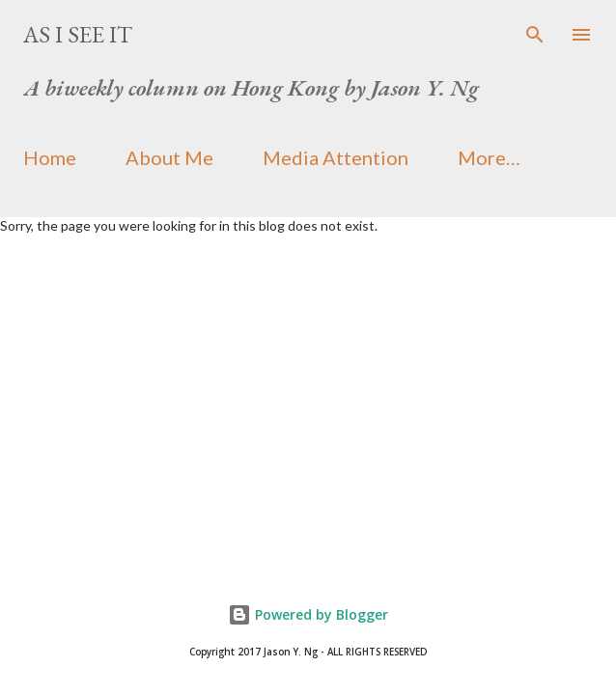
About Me (169, 157)
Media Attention (336, 157)
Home (50, 157)
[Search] (535, 35)
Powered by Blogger (308, 614)
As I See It (78, 34)
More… (489, 157)
